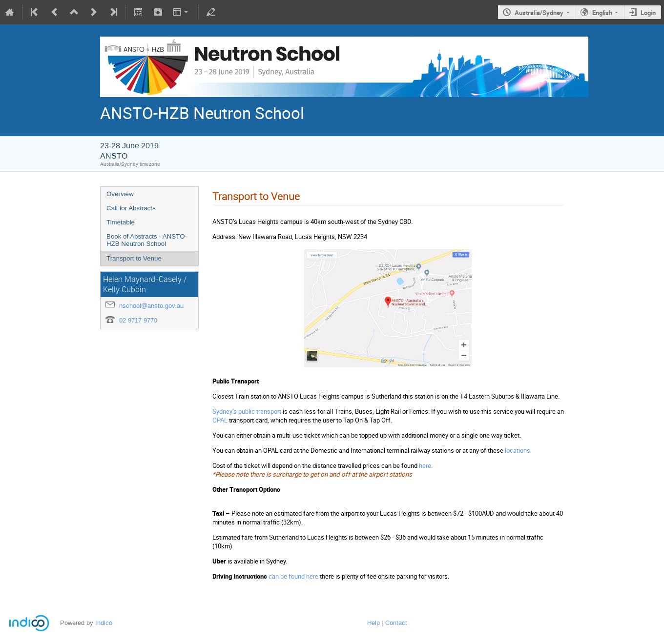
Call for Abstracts (131, 208)
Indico (104, 623)
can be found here (293, 576)
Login (648, 13)
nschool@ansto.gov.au (151, 306)
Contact (396, 623)
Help (373, 623)
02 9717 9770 (138, 320)
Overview (120, 194)
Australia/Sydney (539, 13)
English (602, 13)
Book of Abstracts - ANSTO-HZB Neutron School (147, 240)
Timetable (121, 222)
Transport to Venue (134, 258)
